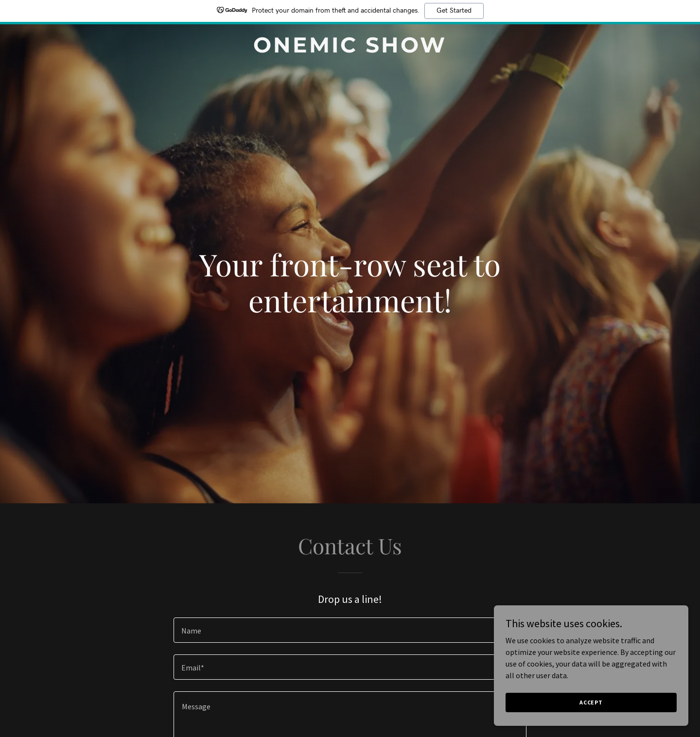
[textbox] (350, 630)
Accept (591, 702)
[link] (350, 50)
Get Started (454, 11)
